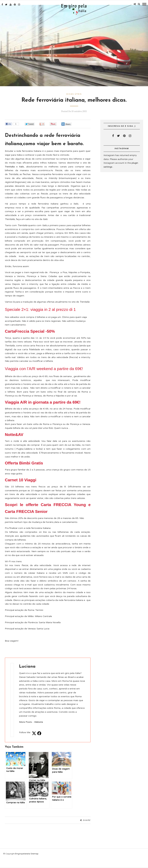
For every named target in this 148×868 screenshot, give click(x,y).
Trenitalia (10, 166)
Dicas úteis (74, 93)
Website (39, 721)
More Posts (25, 721)
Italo (21, 166)
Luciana (27, 666)
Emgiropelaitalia (23, 853)
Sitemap (35, 853)
